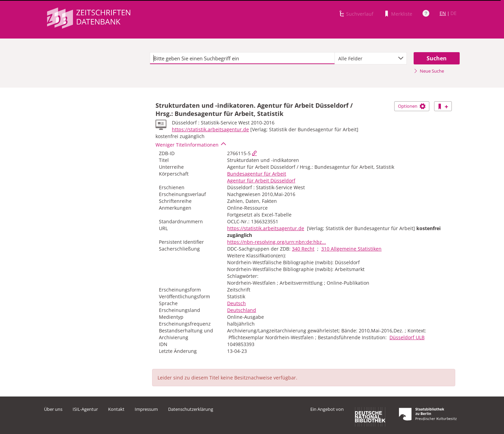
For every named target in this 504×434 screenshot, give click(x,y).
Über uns (53, 409)
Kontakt (116, 409)
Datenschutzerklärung (191, 409)
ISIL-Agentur (85, 409)
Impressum (146, 409)
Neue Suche (429, 71)
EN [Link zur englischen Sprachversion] (443, 13)
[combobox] (371, 58)
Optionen (412, 106)
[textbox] (242, 58)
